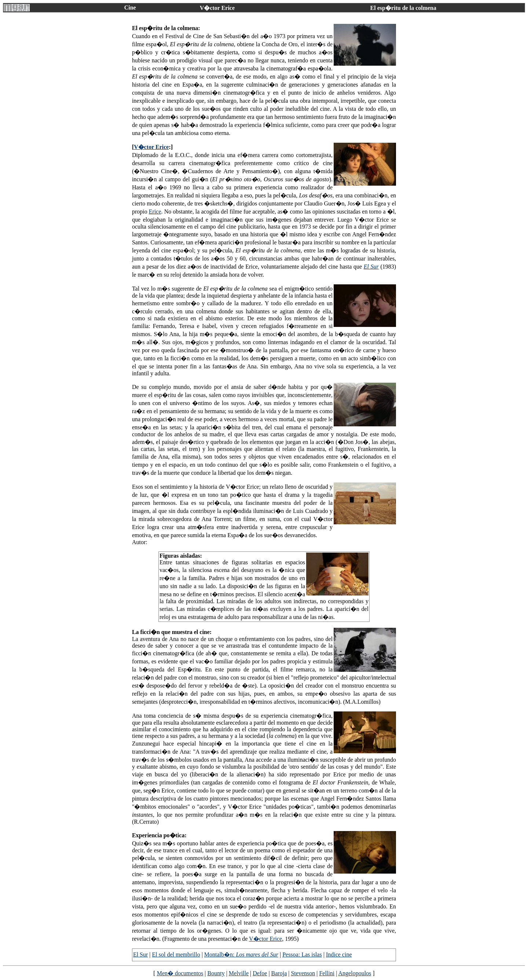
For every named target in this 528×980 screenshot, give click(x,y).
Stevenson (303, 973)
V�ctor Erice (151, 147)
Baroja (279, 973)
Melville (239, 973)
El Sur (371, 267)
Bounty (216, 973)
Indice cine (339, 955)
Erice (155, 212)
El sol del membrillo (176, 955)
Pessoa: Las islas (302, 955)
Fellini (327, 973)
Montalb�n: (241, 955)
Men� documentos (180, 973)
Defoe (260, 973)
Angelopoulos (355, 973)
